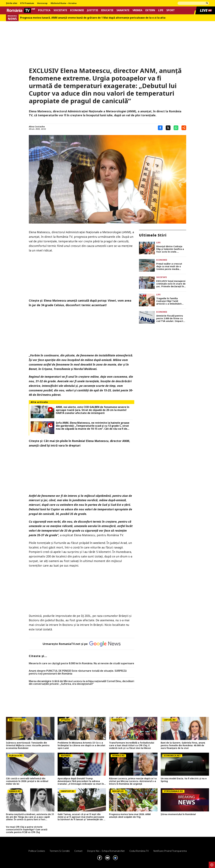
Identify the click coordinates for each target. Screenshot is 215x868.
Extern (150, 10)
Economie (77, 10)
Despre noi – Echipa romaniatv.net (106, 851)
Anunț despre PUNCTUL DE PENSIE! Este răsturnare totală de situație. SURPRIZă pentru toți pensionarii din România (78, 672)
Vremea (137, 10)
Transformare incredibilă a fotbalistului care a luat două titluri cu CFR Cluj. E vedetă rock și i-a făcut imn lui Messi (132, 745)
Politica (44, 10)
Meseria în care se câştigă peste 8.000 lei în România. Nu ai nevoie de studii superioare (81, 663)
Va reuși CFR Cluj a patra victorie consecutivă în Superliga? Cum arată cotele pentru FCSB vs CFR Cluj (27, 830)
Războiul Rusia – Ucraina (64, 3)
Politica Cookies (37, 851)
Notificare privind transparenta (170, 851)
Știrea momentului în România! (178, 814)
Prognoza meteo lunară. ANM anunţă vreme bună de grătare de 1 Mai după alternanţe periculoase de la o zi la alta (93, 18)
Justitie (93, 10)
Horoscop (42, 3)
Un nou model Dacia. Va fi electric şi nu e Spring (184, 780)
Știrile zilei (12, 3)
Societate (60, 10)
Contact (78, 851)
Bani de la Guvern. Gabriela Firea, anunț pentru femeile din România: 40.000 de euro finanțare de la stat (183, 745)
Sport (171, 10)
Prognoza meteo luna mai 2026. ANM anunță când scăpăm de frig (130, 816)
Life (161, 10)
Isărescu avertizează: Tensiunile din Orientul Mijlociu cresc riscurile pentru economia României (28, 745)
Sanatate (123, 10)
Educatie (107, 10)
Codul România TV (139, 851)
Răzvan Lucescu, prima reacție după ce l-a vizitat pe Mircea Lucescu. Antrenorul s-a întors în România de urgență (133, 781)
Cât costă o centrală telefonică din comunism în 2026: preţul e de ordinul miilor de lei (27, 781)
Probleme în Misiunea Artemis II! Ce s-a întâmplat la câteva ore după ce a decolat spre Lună (81, 745)
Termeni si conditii (60, 851)
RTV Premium (27, 3)
